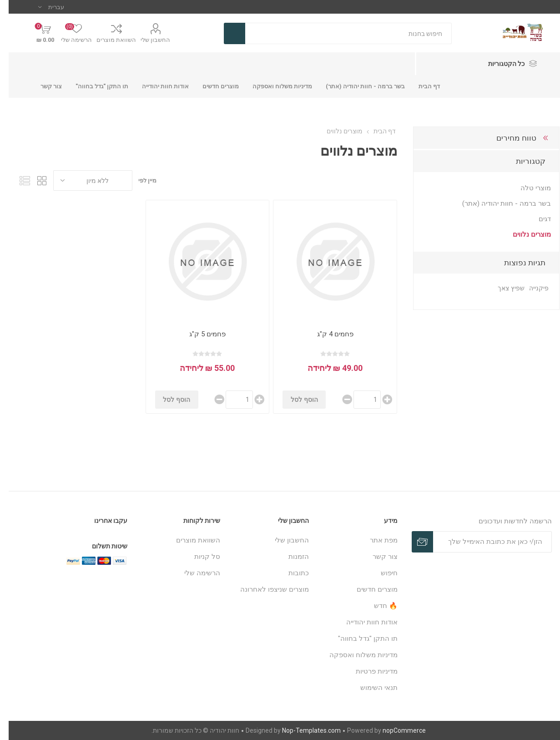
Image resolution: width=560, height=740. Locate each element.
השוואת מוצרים (108, 40)
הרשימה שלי (194, 573)
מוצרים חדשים (368, 589)
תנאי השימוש (370, 688)
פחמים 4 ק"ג (327, 334)
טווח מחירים (508, 138)
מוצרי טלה (527, 188)
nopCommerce (396, 730)
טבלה (33, 180)
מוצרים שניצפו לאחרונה (266, 589)
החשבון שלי (147, 40)
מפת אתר (375, 540)
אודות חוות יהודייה (363, 622)
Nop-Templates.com (303, 730)
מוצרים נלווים (523, 234)
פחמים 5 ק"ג (199, 334)
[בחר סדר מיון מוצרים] (84, 180)
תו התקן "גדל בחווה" (359, 639)
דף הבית (376, 131)
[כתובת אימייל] (484, 542)
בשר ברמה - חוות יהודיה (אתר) (498, 203)
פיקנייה (530, 288)
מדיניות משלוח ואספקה (355, 655)
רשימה (16, 180)
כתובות (290, 573)
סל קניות (199, 557)
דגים (536, 219)
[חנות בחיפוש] (340, 33)
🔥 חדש (377, 606)
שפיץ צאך (502, 288)
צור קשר (376, 557)
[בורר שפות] (43, 7)
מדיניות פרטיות (368, 671)
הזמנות (290, 557)
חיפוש (381, 573)
